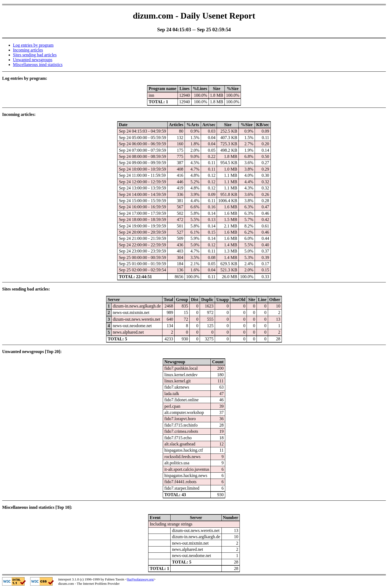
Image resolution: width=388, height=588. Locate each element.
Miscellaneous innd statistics (38, 65)
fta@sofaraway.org (141, 579)
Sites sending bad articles (35, 55)
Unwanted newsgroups (33, 60)
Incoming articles (28, 50)
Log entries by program (33, 45)
